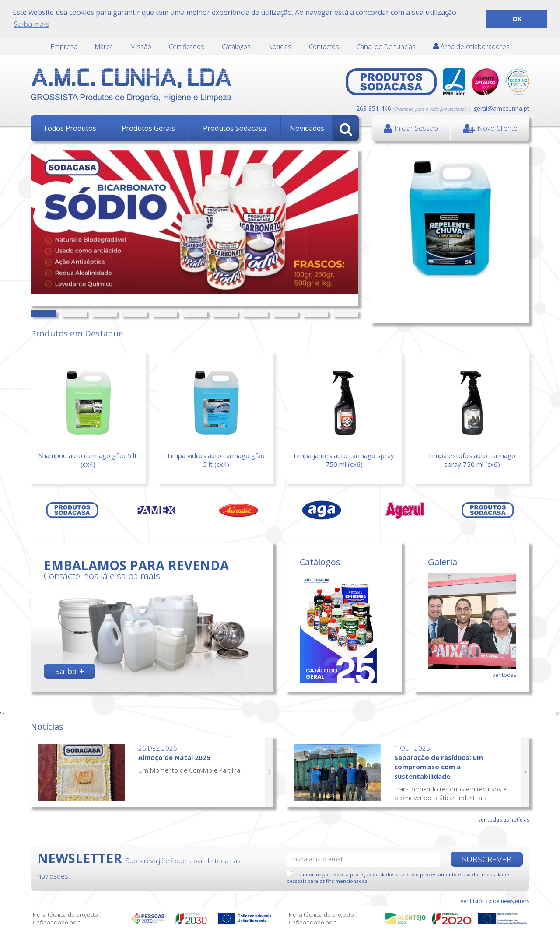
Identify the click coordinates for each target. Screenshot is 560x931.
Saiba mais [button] (31, 24)
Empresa (64, 46)
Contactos (324, 46)
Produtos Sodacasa (234, 128)
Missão (141, 46)
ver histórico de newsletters (495, 900)
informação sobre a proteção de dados (348, 873)
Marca (104, 46)
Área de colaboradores (471, 46)
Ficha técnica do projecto (65, 914)
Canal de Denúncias (386, 46)
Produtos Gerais (148, 128)
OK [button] (517, 19)
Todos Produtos (70, 128)
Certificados (187, 46)
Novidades (307, 128)
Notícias (280, 46)
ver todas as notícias (504, 819)
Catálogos (236, 46)
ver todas (504, 674)
